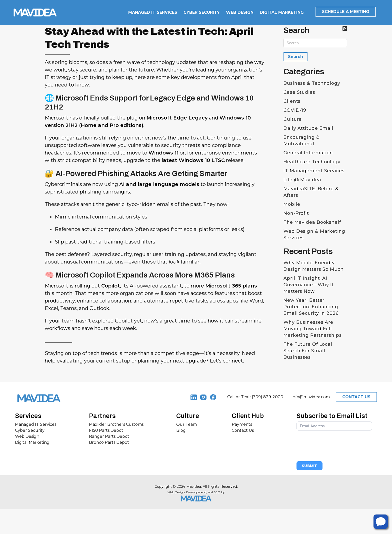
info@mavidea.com (311, 397)
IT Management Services (314, 171)
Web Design (27, 436)
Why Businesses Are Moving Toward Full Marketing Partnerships (313, 329)
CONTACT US (356, 397)
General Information (308, 153)
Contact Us (243, 430)
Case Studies (299, 92)
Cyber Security (30, 430)
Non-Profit (296, 213)
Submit (309, 466)
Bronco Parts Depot (109, 442)
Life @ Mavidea (302, 180)
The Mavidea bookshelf (312, 222)
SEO (217, 492)
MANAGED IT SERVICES (153, 12)
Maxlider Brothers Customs (116, 424)
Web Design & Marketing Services (314, 234)
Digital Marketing (32, 442)
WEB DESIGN (240, 12)
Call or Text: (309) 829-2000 (255, 397)
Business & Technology (312, 83)
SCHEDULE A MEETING (346, 12)
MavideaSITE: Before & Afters (311, 192)
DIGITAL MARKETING (282, 12)
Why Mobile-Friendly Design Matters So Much (314, 266)
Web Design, (176, 492)
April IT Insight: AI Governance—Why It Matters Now (309, 285)
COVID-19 (295, 110)
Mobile (292, 204)
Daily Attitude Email (308, 128)
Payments (242, 424)
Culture (293, 119)
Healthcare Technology (312, 162)
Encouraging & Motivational (302, 140)
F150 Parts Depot (106, 430)
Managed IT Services (36, 424)
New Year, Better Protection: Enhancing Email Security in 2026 (311, 307)
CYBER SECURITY (202, 12)
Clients (292, 101)
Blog (181, 430)
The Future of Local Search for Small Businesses (308, 351)
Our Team (186, 424)
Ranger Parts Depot (109, 436)
